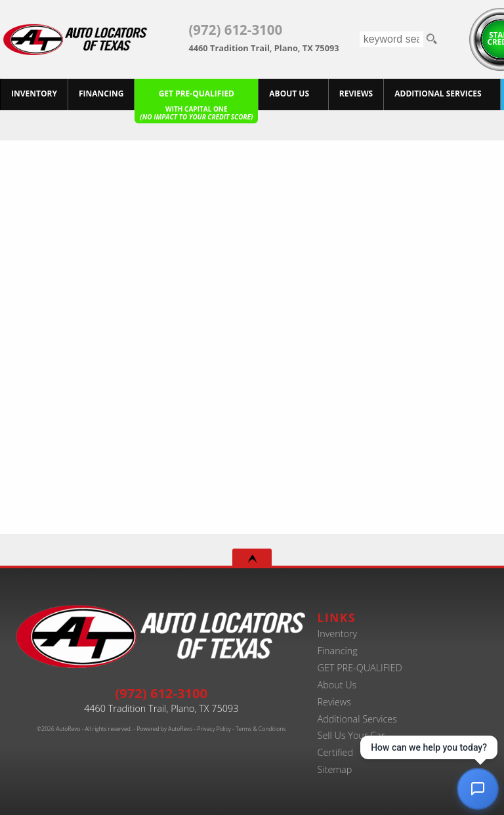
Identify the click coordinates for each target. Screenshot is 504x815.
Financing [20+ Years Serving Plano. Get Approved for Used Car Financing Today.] (101, 94)
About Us (289, 94)
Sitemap (335, 769)
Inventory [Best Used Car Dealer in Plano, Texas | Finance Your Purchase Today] (34, 94)
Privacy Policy (214, 729)
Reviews (334, 702)
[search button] (431, 39)
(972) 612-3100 (161, 693)
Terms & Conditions (261, 729)
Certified (336, 752)
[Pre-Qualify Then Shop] (196, 94)
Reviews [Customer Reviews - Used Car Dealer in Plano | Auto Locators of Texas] (356, 94)
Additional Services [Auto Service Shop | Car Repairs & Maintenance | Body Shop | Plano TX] (438, 94)
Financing (338, 651)
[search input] (392, 39)
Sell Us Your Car (351, 735)
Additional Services (357, 719)
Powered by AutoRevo (164, 729)
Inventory (338, 634)
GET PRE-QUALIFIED (360, 668)
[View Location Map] (255, 44)
